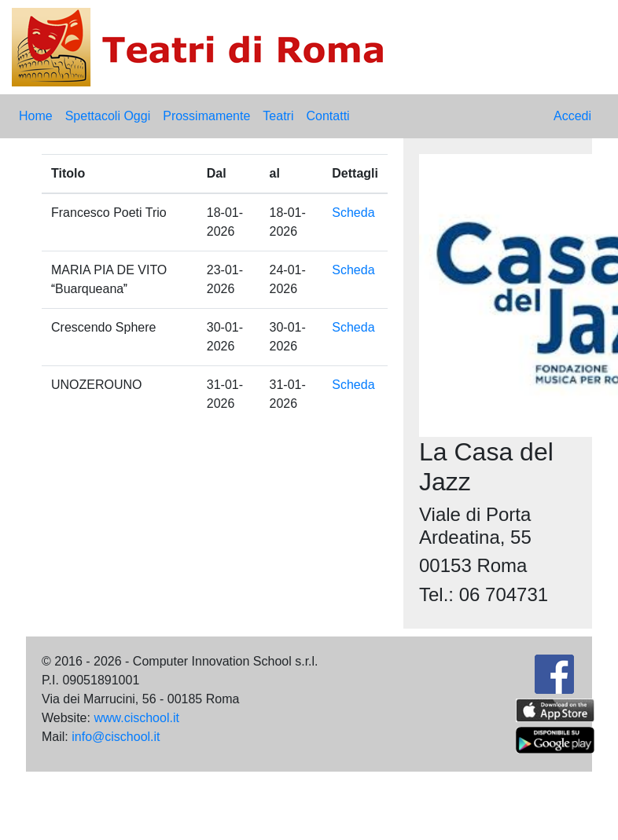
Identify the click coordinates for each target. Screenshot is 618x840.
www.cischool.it (136, 718)
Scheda (353, 213)
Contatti (327, 116)
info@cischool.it (116, 737)
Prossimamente (206, 116)
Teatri (278, 116)
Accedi (572, 116)
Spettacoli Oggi (108, 116)
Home (36, 116)
